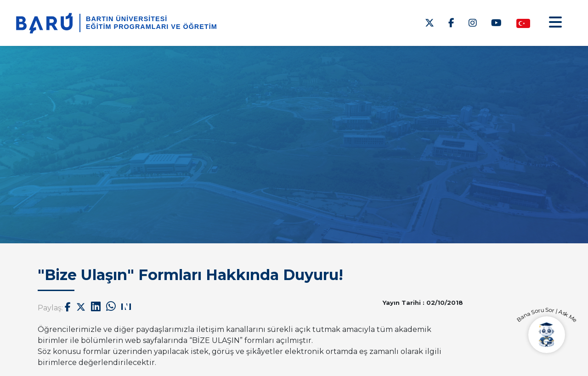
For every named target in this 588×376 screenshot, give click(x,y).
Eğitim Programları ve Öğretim (152, 27)
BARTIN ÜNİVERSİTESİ (127, 19)
